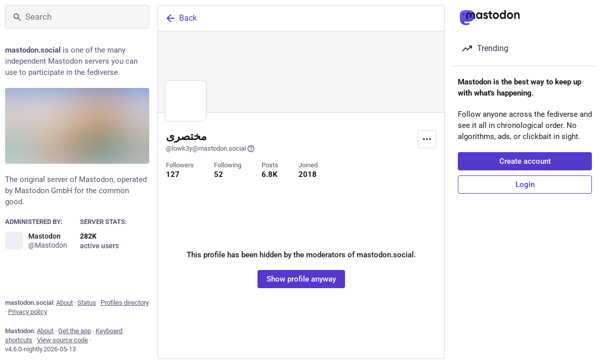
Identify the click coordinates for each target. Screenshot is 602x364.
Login (525, 185)
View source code (62, 340)
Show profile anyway (301, 279)
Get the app (75, 331)
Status (87, 303)
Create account (525, 161)
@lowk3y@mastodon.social (210, 149)
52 (219, 174)
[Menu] (427, 139)
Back (181, 18)
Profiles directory (125, 303)
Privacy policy (28, 312)
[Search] (77, 17)
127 (173, 174)
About (64, 303)
